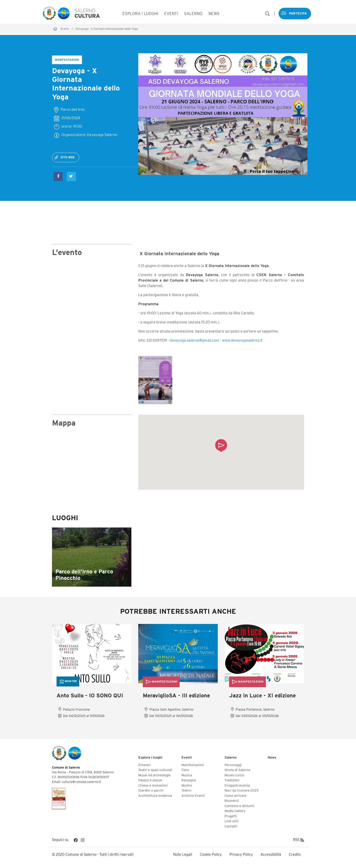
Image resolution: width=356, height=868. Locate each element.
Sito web (67, 158)
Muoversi (232, 801)
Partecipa (297, 13)
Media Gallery (235, 811)
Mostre (187, 785)
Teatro (186, 791)
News (272, 758)
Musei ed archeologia (154, 775)
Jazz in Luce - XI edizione (262, 696)
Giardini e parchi (151, 791)
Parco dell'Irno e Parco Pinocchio (84, 575)
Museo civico (234, 775)
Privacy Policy (241, 855)
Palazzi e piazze (150, 780)
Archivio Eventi (193, 796)
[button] (221, 446)
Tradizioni (232, 780)
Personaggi (233, 765)
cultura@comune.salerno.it (81, 782)
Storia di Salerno (237, 770)
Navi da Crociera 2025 (242, 791)
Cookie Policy (211, 855)
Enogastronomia (237, 785)
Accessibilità (271, 855)
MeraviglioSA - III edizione (176, 696)
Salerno (231, 758)
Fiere (185, 770)
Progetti (231, 816)
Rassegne (189, 780)
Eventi (65, 29)
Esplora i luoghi (150, 758)
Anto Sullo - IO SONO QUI (90, 696)
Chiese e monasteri (153, 785)
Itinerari (144, 765)
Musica (187, 775)
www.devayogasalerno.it (242, 340)
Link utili (231, 821)
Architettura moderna (155, 796)
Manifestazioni (193, 765)
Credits (295, 855)
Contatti (231, 826)
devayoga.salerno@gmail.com (194, 340)
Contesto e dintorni (239, 806)
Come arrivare (235, 796)
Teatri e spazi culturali (155, 770)
